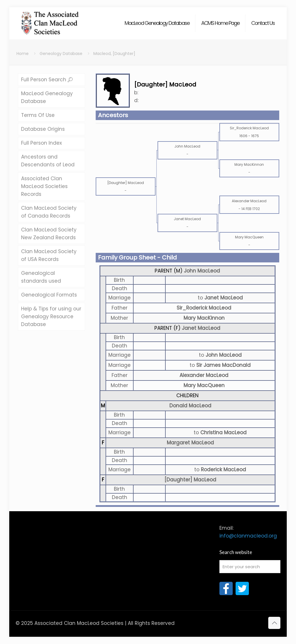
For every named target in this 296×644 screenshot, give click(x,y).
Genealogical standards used (41, 277)
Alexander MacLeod (204, 375)
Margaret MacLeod (190, 443)
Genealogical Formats (49, 295)
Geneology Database (61, 54)
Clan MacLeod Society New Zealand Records (49, 234)
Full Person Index (41, 143)
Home (23, 54)
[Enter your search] (250, 567)
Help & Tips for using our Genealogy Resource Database (51, 317)
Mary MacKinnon (204, 318)
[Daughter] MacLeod (190, 480)
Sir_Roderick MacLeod (204, 308)
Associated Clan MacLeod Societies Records (44, 186)
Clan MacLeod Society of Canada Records (49, 212)
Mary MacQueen (204, 385)
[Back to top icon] (274, 623)
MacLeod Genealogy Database (47, 97)
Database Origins (43, 129)
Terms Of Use (38, 115)
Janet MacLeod (201, 328)
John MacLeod (202, 271)
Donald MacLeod (190, 406)
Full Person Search (47, 80)
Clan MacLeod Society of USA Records (49, 255)
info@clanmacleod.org (248, 536)
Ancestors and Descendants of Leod (48, 161)
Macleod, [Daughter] (114, 54)
